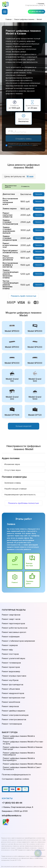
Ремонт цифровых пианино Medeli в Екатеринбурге (18, 728)
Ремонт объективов (11, 666)
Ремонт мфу (7, 634)
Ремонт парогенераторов (13, 613)
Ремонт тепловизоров (12, 694)
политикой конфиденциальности (20, 146)
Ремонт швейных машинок (13, 683)
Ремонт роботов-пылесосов (14, 617)
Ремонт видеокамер (11, 652)
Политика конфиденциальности (16, 743)
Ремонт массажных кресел (13, 620)
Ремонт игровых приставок (14, 655)
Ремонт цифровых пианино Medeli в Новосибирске (18, 723)
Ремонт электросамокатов (13, 690)
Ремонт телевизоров (11, 645)
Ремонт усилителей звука (13, 641)
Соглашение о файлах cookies (15, 747)
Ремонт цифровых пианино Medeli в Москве (22, 733)
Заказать (39, 195)
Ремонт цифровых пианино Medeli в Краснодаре (18, 706)
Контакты (7, 766)
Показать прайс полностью (24, 289)
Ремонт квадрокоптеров (13, 669)
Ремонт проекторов (11, 648)
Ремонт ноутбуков (10, 659)
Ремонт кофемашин (10, 624)
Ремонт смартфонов (11, 606)
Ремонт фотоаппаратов (12, 662)
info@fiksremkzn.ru (12, 783)
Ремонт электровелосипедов (15, 687)
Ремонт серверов (10, 631)
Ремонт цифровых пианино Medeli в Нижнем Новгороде (22, 717)
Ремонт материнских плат (13, 673)
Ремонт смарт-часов (11, 610)
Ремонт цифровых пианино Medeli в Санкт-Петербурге (22, 738)
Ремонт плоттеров (10, 638)
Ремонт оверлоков (10, 680)
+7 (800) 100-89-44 (36, 11)
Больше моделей (24, 418)
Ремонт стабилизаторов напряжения (18, 627)
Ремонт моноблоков (11, 676)
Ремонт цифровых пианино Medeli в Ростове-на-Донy (23, 712)
